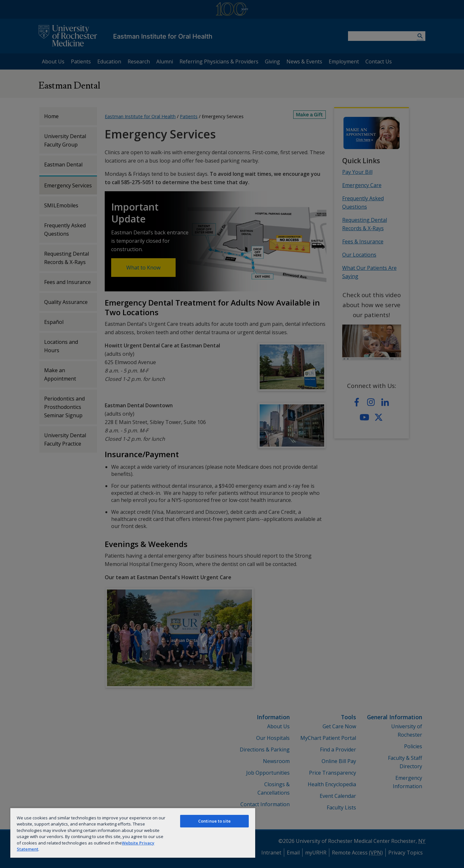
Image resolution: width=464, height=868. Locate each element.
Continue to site (214, 821)
